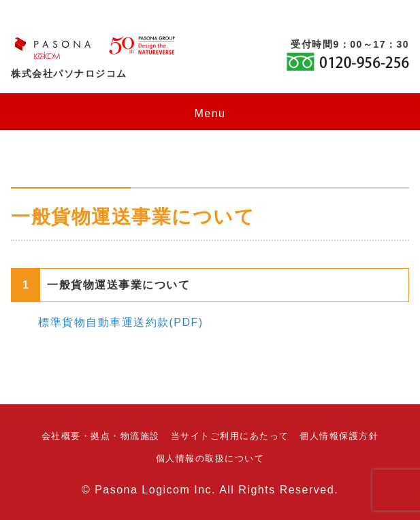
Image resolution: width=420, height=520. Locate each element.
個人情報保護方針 (339, 436)
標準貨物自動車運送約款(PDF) (121, 322)
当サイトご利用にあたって (230, 436)
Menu (210, 113)
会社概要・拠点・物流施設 (101, 436)
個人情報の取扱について (210, 458)
